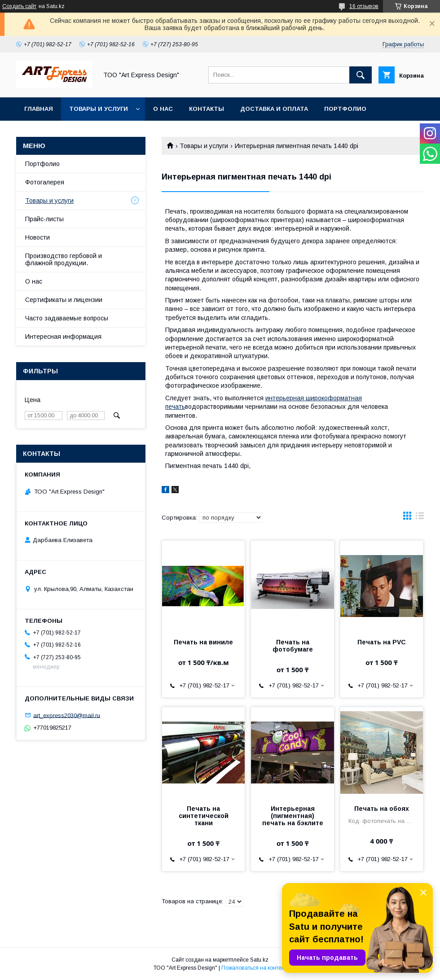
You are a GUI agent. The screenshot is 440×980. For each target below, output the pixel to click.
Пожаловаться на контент (254, 968)
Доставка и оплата (274, 109)
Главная (39, 109)
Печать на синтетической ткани (204, 816)
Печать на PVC (382, 642)
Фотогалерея (45, 182)
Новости (37, 237)
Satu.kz (259, 960)
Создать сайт (19, 6)
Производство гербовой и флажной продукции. (64, 259)
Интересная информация (63, 337)
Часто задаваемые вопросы (67, 318)
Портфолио (345, 109)
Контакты (207, 109)
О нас (163, 109)
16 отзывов (364, 6)
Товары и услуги (99, 109)
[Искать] (361, 75)
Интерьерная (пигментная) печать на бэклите (293, 816)
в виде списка (420, 518)
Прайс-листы (44, 219)
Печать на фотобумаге (293, 646)
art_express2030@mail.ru (67, 715)
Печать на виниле (203, 642)
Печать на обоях (382, 809)
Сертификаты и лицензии (64, 300)
